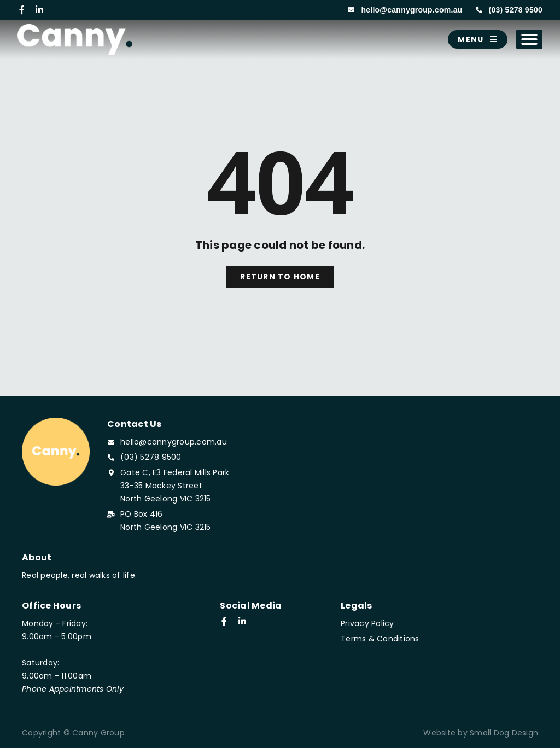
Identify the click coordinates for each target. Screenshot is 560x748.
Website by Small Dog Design (481, 733)
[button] (530, 39)
